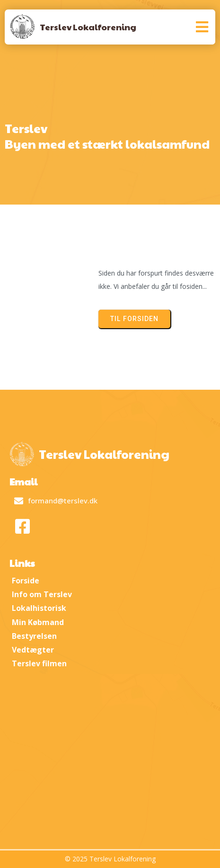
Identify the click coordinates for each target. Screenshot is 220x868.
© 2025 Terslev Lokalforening (110, 859)
